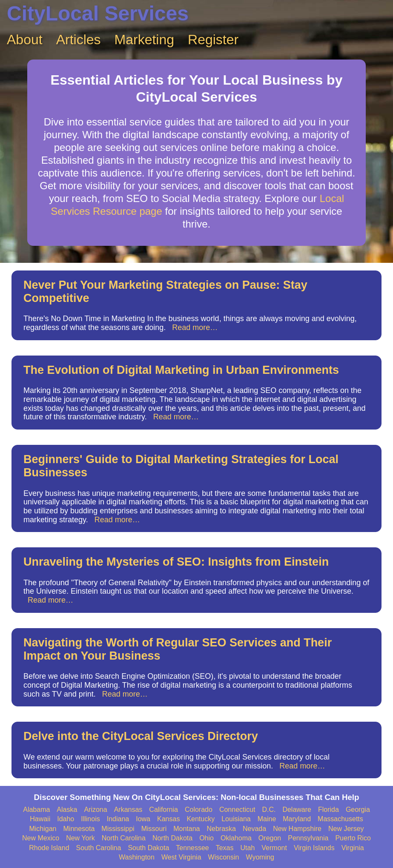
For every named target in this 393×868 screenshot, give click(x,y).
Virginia (353, 848)
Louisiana (236, 819)
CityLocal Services (98, 13)
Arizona (95, 810)
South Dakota (148, 848)
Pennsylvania (308, 838)
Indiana (118, 819)
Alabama (36, 810)
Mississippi (118, 829)
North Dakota (172, 838)
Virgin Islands (314, 848)
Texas (225, 848)
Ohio (207, 838)
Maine (267, 819)
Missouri (154, 829)
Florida (328, 810)
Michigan (43, 829)
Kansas (168, 819)
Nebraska (221, 829)
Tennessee (192, 848)
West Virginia (181, 857)
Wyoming (260, 857)
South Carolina (99, 848)
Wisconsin (224, 857)
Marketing (145, 40)
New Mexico (41, 838)
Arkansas (128, 810)
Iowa (143, 819)
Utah (248, 848)
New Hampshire (297, 829)
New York (80, 838)
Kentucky (201, 819)
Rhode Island (49, 848)
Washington (137, 857)
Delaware (297, 810)
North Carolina (124, 838)
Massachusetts (340, 819)
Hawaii (40, 819)
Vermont (274, 848)
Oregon (270, 838)
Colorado (199, 810)
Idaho (66, 819)
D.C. (269, 810)
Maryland (297, 819)
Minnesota (79, 829)
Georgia (358, 810)
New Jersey (346, 829)
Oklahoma (236, 838)
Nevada (254, 829)
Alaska (67, 810)
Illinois (90, 819)
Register (213, 40)
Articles (79, 40)
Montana (186, 829)
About (25, 40)
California (164, 810)
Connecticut (237, 810)
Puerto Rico (353, 838)
